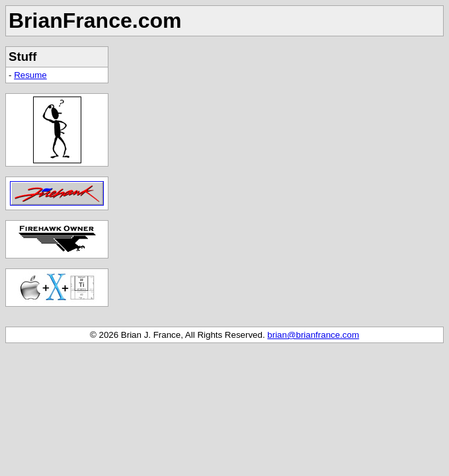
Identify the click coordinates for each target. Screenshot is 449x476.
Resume (30, 75)
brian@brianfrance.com (313, 335)
